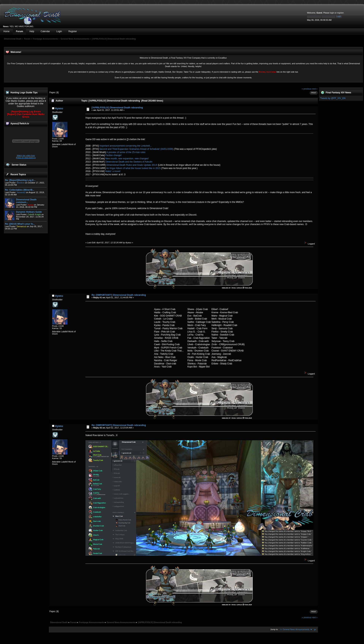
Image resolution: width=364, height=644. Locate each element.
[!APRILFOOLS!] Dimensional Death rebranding (117, 108)
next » (315, 89)
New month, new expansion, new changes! (127, 159)
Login (59, 31)
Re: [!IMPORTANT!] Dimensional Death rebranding (119, 295)
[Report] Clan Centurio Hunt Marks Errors (26, 116)
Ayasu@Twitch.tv (20, 124)
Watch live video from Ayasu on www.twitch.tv (26, 157)
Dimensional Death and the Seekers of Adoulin (129, 162)
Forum (19, 31)
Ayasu (59, 108)
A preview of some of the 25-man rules (126, 152)
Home (6, 31)
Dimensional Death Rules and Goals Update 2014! (132, 165)
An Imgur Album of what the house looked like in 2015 (133, 168)
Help (32, 31)
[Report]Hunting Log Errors (26, 112)
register (340, 13)
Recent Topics (18, 174)
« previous (307, 89)
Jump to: (274, 629)
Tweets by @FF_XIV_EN (333, 98)
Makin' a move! (113, 171)
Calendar (45, 31)
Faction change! (113, 155)
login (332, 13)
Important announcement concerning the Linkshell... (126, 146)
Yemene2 (21, 192)
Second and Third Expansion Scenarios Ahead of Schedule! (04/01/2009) (136, 149)
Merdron (21, 183)
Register (73, 31)
